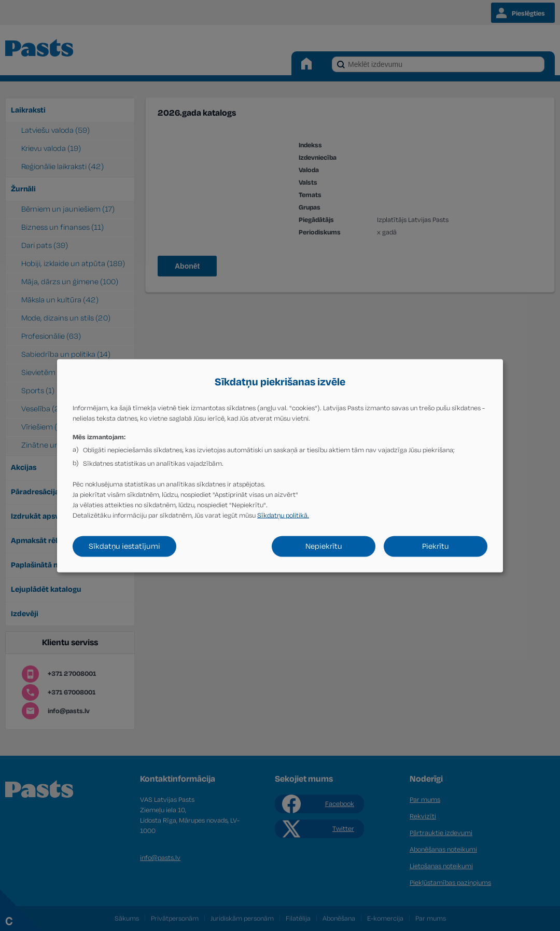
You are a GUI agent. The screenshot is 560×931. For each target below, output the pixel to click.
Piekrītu (436, 546)
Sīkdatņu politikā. (283, 515)
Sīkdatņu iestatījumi (124, 546)
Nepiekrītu (324, 546)
